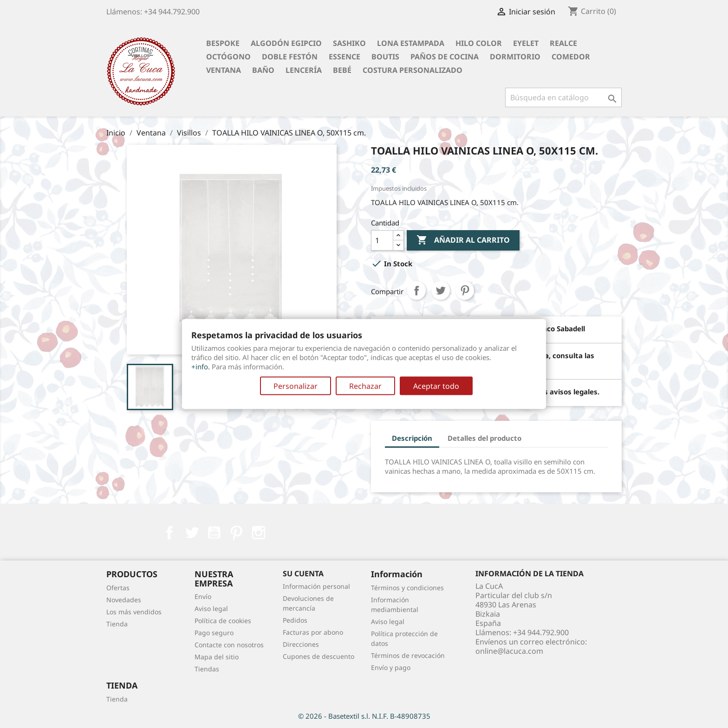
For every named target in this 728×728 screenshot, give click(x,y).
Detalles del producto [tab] (484, 438)
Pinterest (465, 290)
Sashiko (349, 43)
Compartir (416, 290)
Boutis (385, 57)
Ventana (224, 70)
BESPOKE (223, 43)
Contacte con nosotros (229, 645)
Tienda (117, 624)
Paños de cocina (445, 57)
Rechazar (365, 386)
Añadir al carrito (463, 240)
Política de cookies (223, 621)
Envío (203, 596)
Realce (563, 43)
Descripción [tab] (412, 438)
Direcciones (301, 644)
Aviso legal (211, 609)
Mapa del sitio (217, 657)
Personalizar (296, 386)
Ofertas (118, 588)
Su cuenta (303, 573)
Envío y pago (391, 667)
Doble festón (290, 57)
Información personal (316, 586)
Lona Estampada (411, 43)
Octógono (228, 57)
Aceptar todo (436, 386)
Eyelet (526, 43)
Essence (344, 57)
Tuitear (441, 290)
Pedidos (295, 620)
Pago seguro (214, 633)
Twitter (192, 533)
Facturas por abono (313, 632)
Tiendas (207, 669)
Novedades (124, 600)
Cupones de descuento (318, 656)
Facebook (169, 533)
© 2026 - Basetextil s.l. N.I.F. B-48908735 (364, 716)
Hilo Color (479, 43)
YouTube (214, 533)
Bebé (342, 70)
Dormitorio (515, 57)
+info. (201, 367)
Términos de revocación (408, 655)
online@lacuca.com (509, 651)
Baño (263, 70)
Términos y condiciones (407, 588)
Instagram (259, 533)
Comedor (571, 57)
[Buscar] (563, 97)
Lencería (304, 70)
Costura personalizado (413, 70)
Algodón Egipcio (286, 43)
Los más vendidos (134, 612)
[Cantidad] (382, 240)
